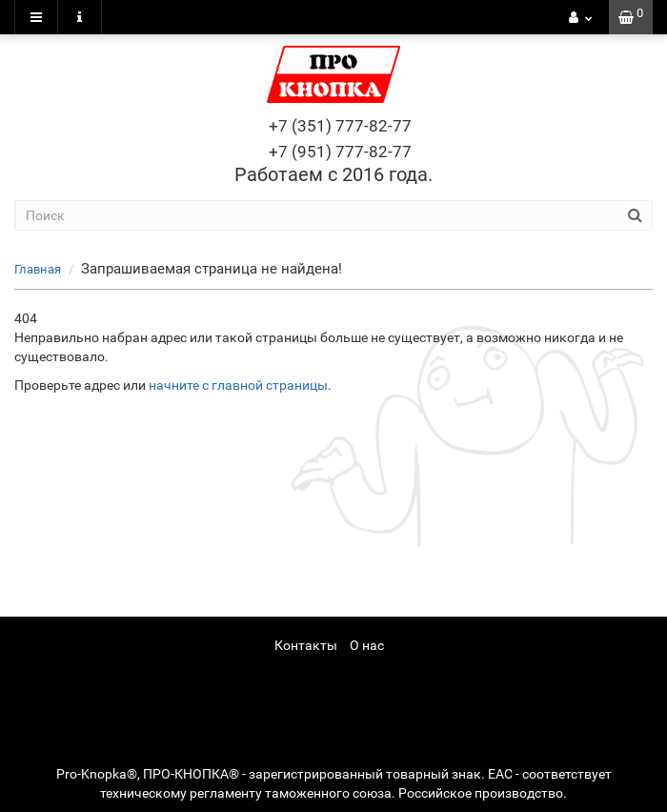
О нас (367, 645)
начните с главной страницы (238, 385)
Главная (38, 269)
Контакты (306, 645)
